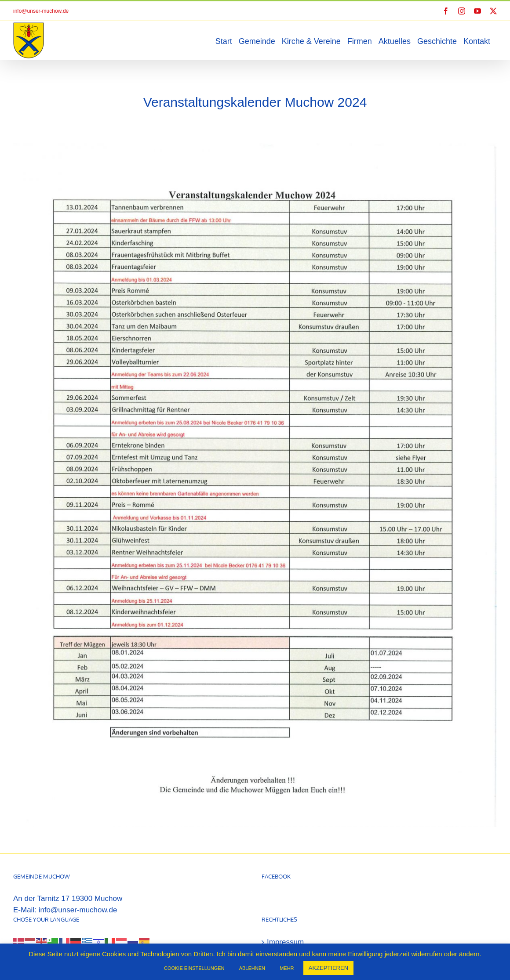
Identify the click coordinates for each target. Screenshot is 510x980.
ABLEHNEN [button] (252, 968)
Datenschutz (288, 919)
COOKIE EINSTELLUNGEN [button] (194, 968)
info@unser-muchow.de (41, 11)
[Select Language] (40, 911)
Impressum (285, 899)
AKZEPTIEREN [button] (328, 968)
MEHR (287, 968)
